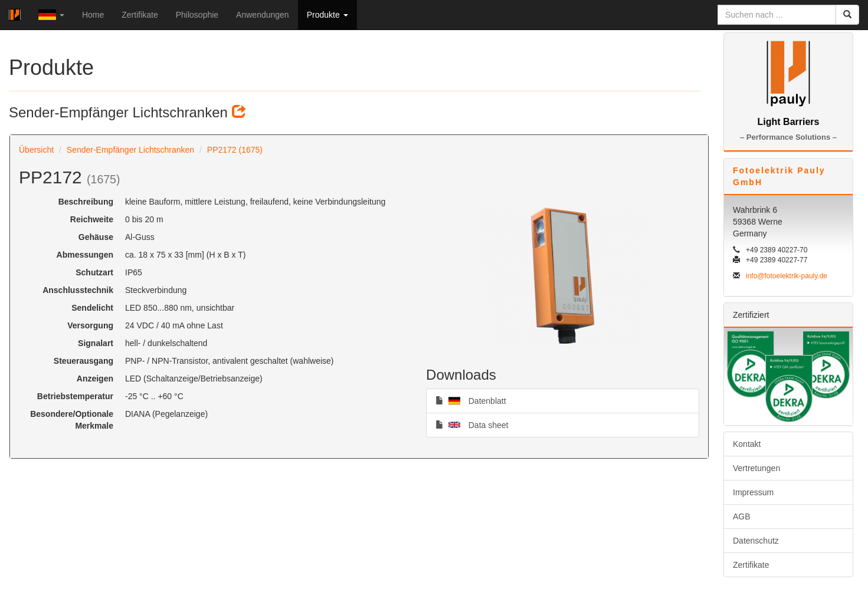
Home (93, 15)
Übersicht (36, 150)
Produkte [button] (327, 15)
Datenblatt (471, 400)
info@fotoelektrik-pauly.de (787, 276)
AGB (742, 516)
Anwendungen (263, 15)
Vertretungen (756, 468)
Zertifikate (140, 15)
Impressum (753, 492)
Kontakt (747, 444)
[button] (51, 15)
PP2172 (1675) (235, 150)
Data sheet (472, 425)
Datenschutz (756, 541)
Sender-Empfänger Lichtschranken (130, 150)
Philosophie (197, 15)
